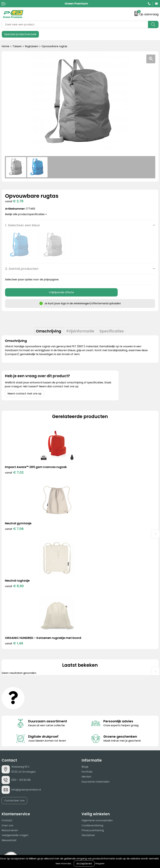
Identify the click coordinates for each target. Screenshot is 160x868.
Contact (7, 711)
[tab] (49, 331)
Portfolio (87, 663)
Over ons (7, 716)
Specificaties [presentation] (112, 331)
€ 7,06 (93, 472)
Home (5, 46)
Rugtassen (32, 46)
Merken (86, 668)
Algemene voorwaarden (97, 711)
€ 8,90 (14, 530)
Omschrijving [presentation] (49, 331)
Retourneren (10, 721)
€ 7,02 (14, 472)
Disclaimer (88, 726)
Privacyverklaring (93, 721)
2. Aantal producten (22, 269)
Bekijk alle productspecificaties (26, 214)
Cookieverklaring (92, 716)
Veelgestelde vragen (15, 726)
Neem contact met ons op (24, 394)
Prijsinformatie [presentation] (80, 331)
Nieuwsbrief (9, 731)
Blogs (85, 658)
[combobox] (75, 24)
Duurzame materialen (96, 672)
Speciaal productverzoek (20, 34)
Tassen (17, 46)
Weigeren (100, 864)
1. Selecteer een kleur (23, 225)
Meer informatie (63, 864)
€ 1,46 (92, 534)
